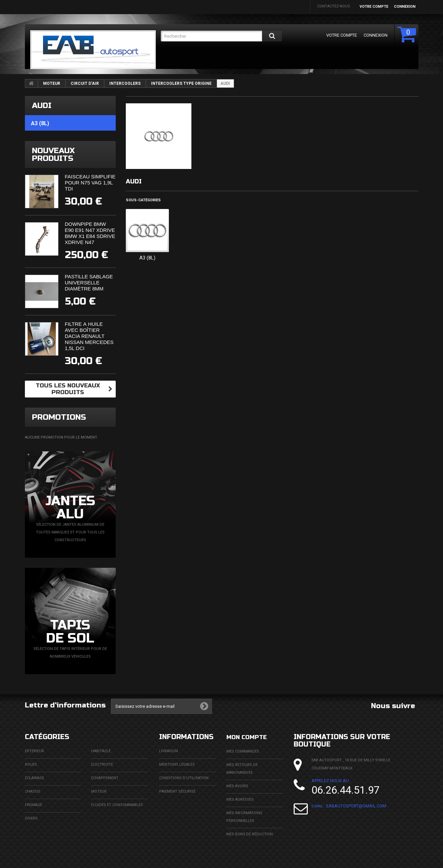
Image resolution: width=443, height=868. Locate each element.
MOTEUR (52, 83)
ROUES (31, 765)
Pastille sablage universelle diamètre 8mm (89, 283)
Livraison (169, 751)
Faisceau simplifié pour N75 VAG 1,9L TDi (90, 183)
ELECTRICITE (102, 765)
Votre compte (374, 7)
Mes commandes (243, 751)
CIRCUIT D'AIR (85, 83)
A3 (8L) (147, 258)
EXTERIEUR (34, 751)
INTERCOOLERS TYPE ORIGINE (181, 83)
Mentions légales (177, 765)
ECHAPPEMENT (105, 778)
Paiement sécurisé (177, 791)
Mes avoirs (237, 786)
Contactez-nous (334, 6)
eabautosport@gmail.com (356, 806)
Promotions (59, 417)
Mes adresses (240, 799)
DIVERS (31, 818)
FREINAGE (33, 805)
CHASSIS (33, 791)
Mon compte (250, 737)
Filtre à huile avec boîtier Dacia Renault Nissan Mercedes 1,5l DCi (89, 336)
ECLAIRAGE (34, 778)
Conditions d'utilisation (184, 778)
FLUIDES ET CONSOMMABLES (117, 805)
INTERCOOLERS (125, 83)
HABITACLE (101, 751)
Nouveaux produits (53, 154)
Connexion (405, 7)
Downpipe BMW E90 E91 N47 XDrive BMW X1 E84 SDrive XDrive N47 (90, 233)
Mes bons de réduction (250, 834)
